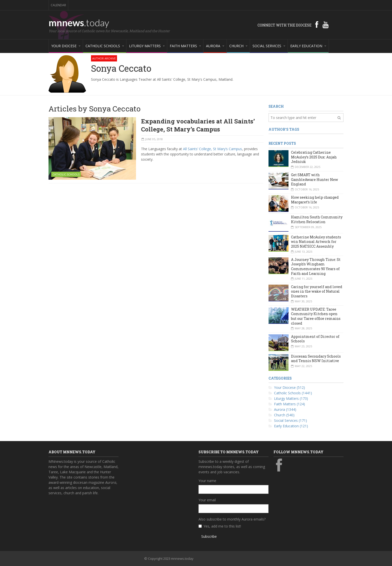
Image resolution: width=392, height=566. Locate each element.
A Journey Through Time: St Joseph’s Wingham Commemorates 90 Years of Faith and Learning (316, 267)
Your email (207, 500)
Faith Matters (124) (289, 404)
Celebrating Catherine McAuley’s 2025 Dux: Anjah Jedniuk (314, 157)
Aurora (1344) (285, 409)
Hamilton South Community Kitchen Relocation (317, 219)
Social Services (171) (290, 420)
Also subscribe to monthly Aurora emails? (232, 519)
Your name (207, 481)
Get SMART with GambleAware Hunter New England (314, 179)
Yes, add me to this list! (222, 526)
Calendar (58, 5)
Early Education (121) (291, 426)
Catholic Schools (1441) (293, 393)
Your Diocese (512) (289, 387)
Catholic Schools (66, 174)
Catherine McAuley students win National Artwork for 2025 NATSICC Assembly (316, 242)
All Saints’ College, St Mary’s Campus (212, 149)
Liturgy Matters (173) (291, 398)
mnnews (79, 22)
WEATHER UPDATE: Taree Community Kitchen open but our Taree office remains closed (316, 316)
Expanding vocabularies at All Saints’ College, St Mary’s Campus (198, 125)
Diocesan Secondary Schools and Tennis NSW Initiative (316, 359)
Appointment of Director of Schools (315, 339)
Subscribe (209, 536)
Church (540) (284, 415)
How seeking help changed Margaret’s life (315, 200)
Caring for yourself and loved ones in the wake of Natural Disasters (317, 291)
